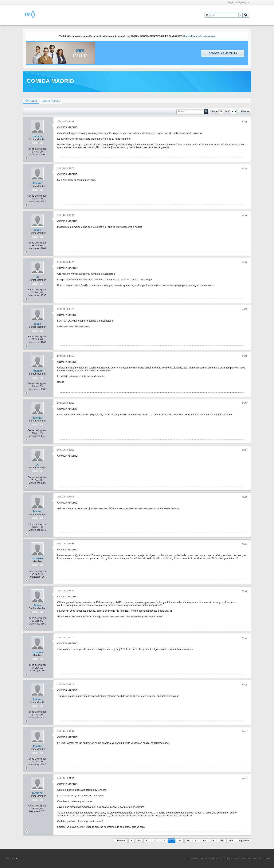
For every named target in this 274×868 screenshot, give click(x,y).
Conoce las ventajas (223, 53)
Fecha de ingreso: (37, 149)
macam (37, 136)
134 (221, 841)
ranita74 (37, 793)
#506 (245, 591)
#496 (245, 122)
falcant (37, 183)
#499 (245, 262)
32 (155, 841)
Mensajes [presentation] (31, 101)
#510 (245, 779)
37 (196, 841)
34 (172, 841)
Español (12, 859)
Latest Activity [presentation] (51, 101)
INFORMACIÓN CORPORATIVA (204, 859)
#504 (245, 497)
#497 (245, 169)
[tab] (31, 101)
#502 (245, 403)
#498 (245, 216)
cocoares (37, 558)
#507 (245, 638)
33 (164, 841)
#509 (245, 732)
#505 (245, 544)
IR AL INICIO (249, 859)
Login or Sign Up (238, 2)
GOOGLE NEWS (231, 859)
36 (188, 841)
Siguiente (244, 841)
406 (231, 841)
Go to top (264, 859)
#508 (245, 685)
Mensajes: (34, 155)
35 (180, 841)
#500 (245, 309)
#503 (245, 450)
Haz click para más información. (200, 36)
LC (37, 277)
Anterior (121, 841)
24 (139, 841)
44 (204, 841)
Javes (37, 230)
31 (147, 841)
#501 (245, 356)
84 (213, 841)
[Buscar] (223, 15)
